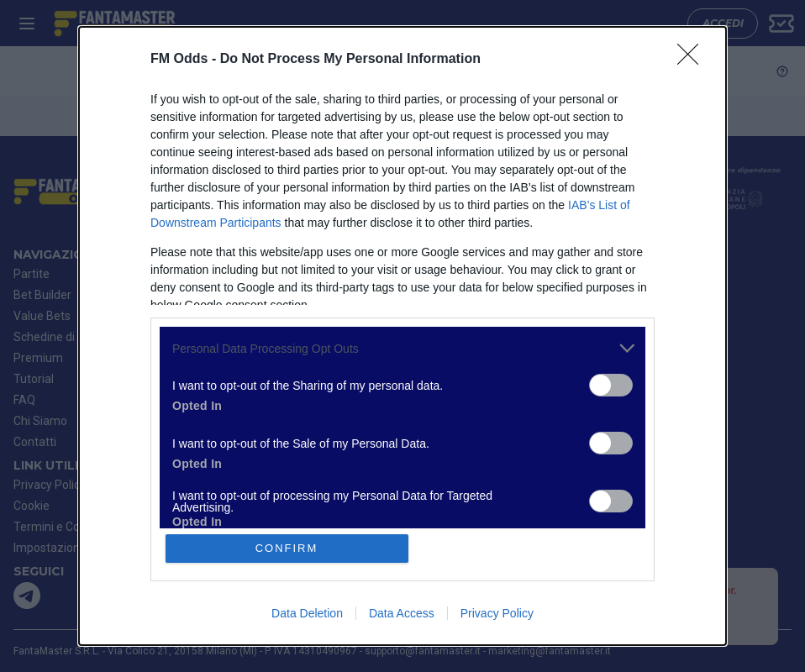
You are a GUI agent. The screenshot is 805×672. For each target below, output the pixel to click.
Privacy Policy (497, 613)
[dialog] (402, 336)
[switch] (611, 385)
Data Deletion (307, 613)
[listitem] (402, 348)
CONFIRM (287, 548)
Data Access (402, 613)
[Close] (693, 60)
